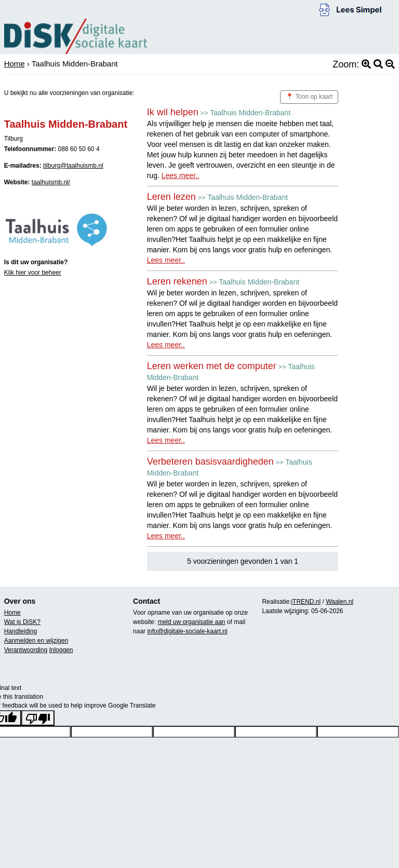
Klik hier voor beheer (33, 273)
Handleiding (21, 631)
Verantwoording (26, 650)
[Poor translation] (38, 718)
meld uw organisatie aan (191, 622)
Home (15, 64)
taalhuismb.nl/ (51, 182)
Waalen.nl (340, 602)
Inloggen (61, 650)
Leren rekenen (177, 281)
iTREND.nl (306, 602)
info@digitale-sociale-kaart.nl (187, 631)
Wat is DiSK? (22, 622)
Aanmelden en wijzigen (36, 641)
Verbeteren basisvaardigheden (210, 462)
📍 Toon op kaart (309, 97)
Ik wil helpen (173, 112)
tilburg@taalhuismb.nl (73, 166)
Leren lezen (171, 197)
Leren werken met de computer (212, 366)
